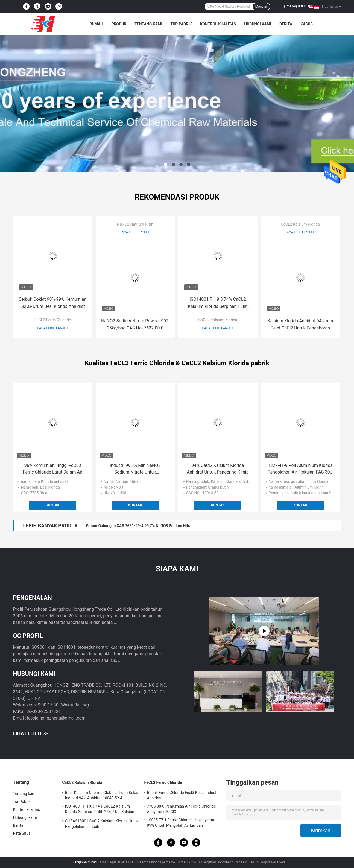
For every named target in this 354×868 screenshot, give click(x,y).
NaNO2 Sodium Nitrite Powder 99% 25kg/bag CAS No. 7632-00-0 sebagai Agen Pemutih (135, 325)
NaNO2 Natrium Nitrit (135, 224)
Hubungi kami (258, 24)
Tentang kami (148, 24)
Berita (286, 24)
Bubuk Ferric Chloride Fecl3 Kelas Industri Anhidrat (183, 795)
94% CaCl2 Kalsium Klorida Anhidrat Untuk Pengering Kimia (218, 469)
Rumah (96, 24)
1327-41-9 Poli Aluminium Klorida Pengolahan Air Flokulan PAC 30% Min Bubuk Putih (300, 469)
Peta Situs (22, 833)
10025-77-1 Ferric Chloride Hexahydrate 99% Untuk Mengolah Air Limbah (181, 823)
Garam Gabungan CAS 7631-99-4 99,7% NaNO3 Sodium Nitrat (139, 526)
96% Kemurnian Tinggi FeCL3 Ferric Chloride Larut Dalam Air (53, 469)
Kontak (52, 505)
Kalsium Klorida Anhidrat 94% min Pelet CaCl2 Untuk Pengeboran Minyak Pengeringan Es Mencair (300, 325)
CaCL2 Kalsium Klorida (218, 320)
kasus (307, 24)
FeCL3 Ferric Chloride (53, 320)
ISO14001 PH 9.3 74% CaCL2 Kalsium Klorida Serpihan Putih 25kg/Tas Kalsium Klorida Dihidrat (218, 303)
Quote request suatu (297, 6)
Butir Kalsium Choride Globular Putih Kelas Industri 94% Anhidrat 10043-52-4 (102, 795)
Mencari (261, 7)
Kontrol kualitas (218, 24)
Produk (119, 24)
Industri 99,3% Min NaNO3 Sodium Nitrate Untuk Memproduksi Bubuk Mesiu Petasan (135, 469)
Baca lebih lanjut (53, 328)
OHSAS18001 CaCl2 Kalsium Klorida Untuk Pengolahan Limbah (102, 824)
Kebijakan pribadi (85, 862)
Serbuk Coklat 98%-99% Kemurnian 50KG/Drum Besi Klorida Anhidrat (53, 303)
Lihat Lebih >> (30, 733)
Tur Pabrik (181, 24)
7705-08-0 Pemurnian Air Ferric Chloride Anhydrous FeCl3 (182, 809)
